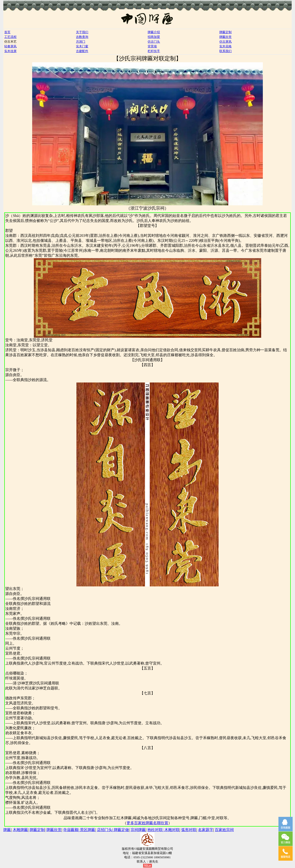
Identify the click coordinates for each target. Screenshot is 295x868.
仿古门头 (154, 42)
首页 (7, 32)
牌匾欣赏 (225, 37)
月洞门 (81, 42)
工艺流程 (10, 37)
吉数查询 (82, 37)
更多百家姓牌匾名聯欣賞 (147, 823)
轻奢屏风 (10, 46)
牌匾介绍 (154, 32)
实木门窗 (82, 46)
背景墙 (152, 46)
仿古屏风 (225, 42)
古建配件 (82, 51)
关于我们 (82, 32)
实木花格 (225, 46)
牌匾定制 (225, 32)
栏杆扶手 (154, 51)
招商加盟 (154, 37)
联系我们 (225, 51)
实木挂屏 (10, 51)
